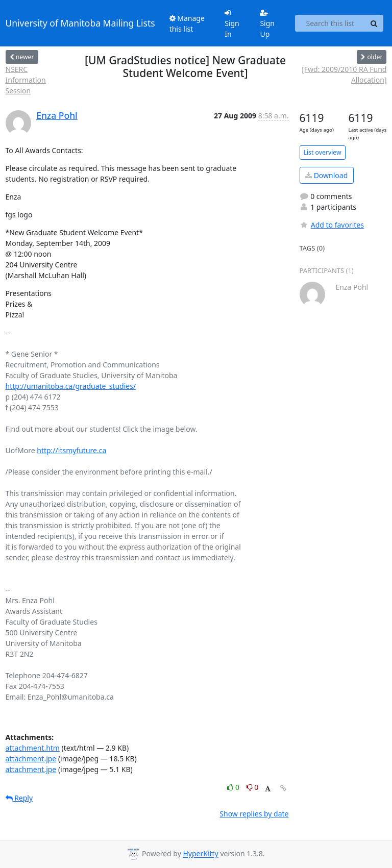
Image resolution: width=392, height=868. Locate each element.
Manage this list (187, 23)
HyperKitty (200, 854)
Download (326, 175)
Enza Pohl (57, 115)
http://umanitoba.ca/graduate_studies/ (71, 386)
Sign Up (267, 24)
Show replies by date (254, 814)
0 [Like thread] (234, 787)
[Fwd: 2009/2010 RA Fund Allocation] (344, 75)
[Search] (374, 23)
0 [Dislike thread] (253, 787)
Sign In (232, 24)
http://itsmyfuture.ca (71, 450)
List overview (323, 152)
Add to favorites (332, 225)
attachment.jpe (31, 759)
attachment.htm (33, 748)
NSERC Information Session (26, 80)
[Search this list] (330, 23)
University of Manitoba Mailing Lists (80, 23)
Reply (19, 798)
